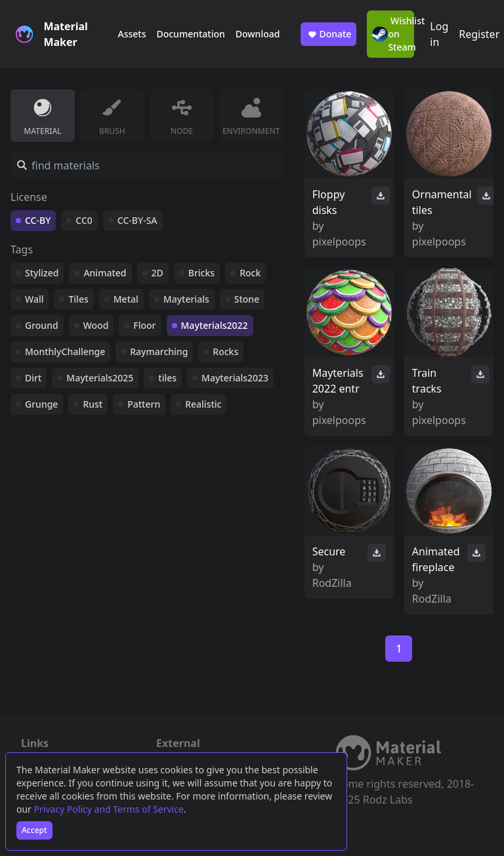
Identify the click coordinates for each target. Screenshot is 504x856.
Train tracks (427, 381)
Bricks (201, 273)
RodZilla (332, 583)
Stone (247, 299)
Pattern (144, 404)
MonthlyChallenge (65, 352)
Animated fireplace (436, 559)
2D (157, 273)
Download (258, 34)
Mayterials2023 (235, 378)
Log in (439, 34)
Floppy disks (329, 202)
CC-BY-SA (137, 220)
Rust (93, 404)
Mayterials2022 (215, 325)
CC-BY (38, 220)
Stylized (42, 273)
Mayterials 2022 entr (338, 381)
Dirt (33, 378)
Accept (34, 830)
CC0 (84, 220)
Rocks (225, 352)
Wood (96, 325)
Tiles (78, 299)
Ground (42, 325)
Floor (144, 325)
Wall (34, 299)
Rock (250, 273)
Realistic (203, 404)
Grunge (41, 404)
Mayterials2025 (100, 378)
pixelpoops (339, 242)
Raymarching (159, 352)
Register (479, 34)
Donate (328, 34)
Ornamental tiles (442, 202)
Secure (329, 551)
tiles (167, 378)
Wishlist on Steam (393, 34)
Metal (126, 299)
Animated (105, 273)
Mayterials (186, 299)
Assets (132, 34)
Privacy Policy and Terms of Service (109, 809)
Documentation (190, 34)
